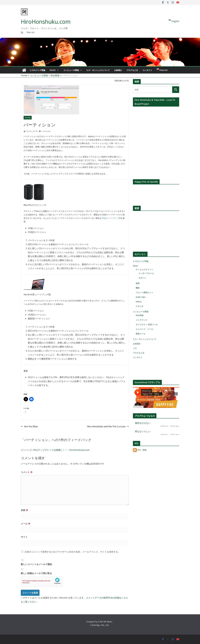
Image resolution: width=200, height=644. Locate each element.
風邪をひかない (143, 423)
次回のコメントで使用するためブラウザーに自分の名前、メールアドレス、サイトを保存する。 (72, 552)
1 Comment (45, 131)
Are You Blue (29, 426)
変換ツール (141, 334)
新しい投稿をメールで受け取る (36, 573)
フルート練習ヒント (144, 292)
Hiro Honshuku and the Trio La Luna (108, 426)
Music (53, 70)
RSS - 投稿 (140, 450)
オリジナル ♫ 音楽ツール (147, 324)
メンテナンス (142, 320)
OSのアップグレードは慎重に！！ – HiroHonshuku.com (61, 450)
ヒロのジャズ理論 (37, 70)
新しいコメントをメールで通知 (36, 564)
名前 (24, 510)
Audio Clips (141, 297)
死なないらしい (143, 431)
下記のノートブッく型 (111, 218)
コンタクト (147, 70)
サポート (142, 278)
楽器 (138, 283)
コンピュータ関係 (71, 70)
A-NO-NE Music (105, 622)
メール (26, 524)
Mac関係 (28, 118)
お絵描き (118, 70)
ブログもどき (132, 70)
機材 (138, 288)
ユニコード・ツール (144, 329)
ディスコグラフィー (144, 269)
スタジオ (140, 306)
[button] (57, 70)
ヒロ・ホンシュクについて (98, 70)
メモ (135, 348)
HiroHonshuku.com (46, 22)
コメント (27, 472)
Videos (139, 302)
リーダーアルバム (146, 273)
